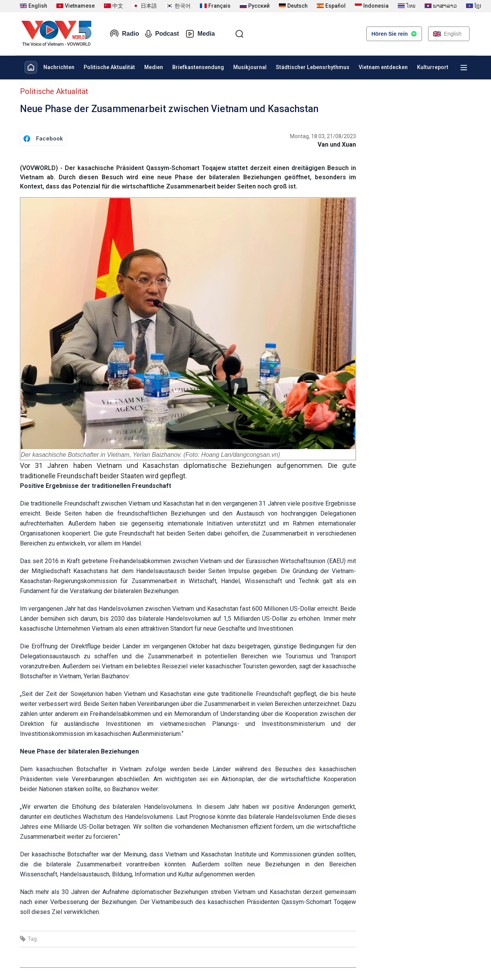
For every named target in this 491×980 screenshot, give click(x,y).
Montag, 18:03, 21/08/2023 (323, 136)
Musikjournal (250, 67)
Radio (124, 34)
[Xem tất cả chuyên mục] (464, 68)
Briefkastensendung (198, 67)
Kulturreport (433, 67)
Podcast (162, 34)
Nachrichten (59, 67)
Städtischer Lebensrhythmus (313, 67)
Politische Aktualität (109, 67)
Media (200, 34)
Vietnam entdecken (383, 67)
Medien (154, 67)
